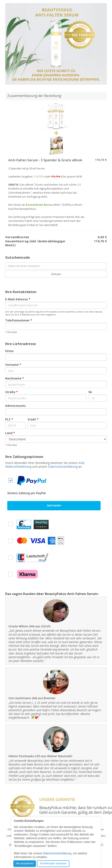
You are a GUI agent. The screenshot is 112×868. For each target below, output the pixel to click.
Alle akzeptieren (25, 863)
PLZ (9, 419)
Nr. (91, 392)
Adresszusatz (15, 406)
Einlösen (54, 274)
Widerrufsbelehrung (18, 467)
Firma (9, 351)
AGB (81, 463)
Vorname (13, 365)
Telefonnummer (19, 320)
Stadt (33, 419)
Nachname (15, 378)
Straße (12, 392)
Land (10, 433)
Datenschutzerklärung (63, 467)
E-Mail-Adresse (18, 299)
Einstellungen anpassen (53, 863)
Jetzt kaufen (54, 506)
